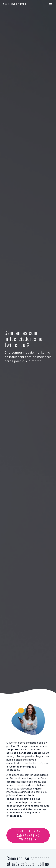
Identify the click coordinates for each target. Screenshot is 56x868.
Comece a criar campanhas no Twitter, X (28, 835)
